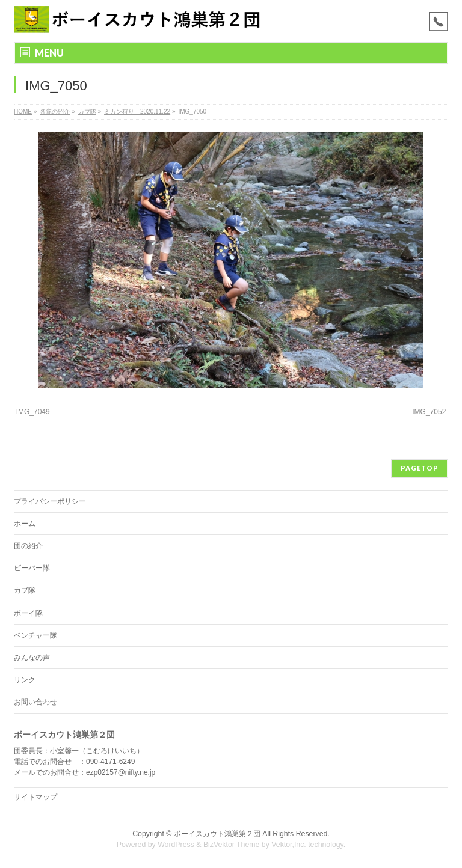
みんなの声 (32, 658)
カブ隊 (25, 590)
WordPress (176, 845)
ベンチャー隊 (35, 635)
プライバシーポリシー (50, 501)
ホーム (25, 524)
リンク (25, 680)
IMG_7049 (33, 412)
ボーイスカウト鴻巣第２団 (217, 834)
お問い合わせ (35, 702)
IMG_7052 (429, 412)
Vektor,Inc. (289, 845)
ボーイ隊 (28, 613)
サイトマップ (35, 797)
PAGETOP (420, 468)
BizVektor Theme (232, 845)
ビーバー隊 (32, 568)
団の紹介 (28, 546)
